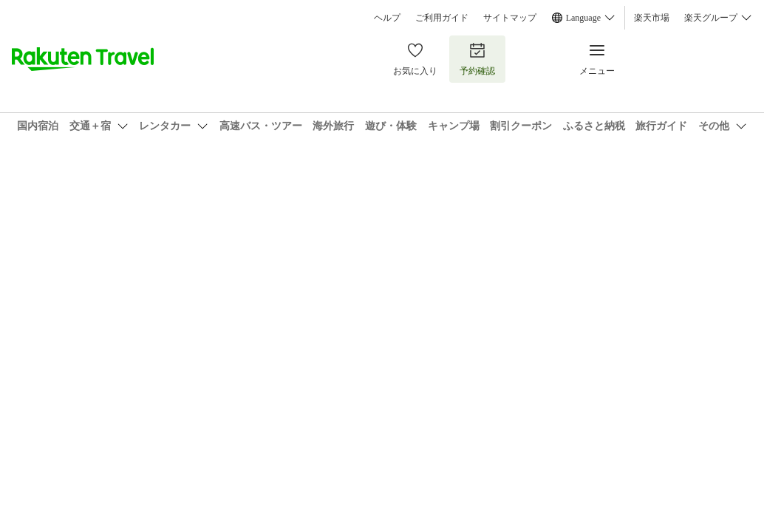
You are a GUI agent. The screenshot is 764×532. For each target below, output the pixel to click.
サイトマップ (510, 18)
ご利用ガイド (442, 18)
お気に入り (415, 59)
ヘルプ (387, 18)
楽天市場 (652, 18)
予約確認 (477, 59)
